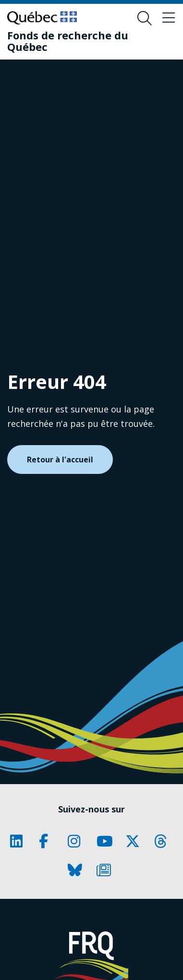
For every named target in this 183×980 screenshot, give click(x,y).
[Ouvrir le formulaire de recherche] (145, 18)
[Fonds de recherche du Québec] (84, 41)
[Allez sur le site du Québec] (42, 18)
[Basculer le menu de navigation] (169, 18)
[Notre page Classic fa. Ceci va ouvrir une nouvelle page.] (20, 841)
